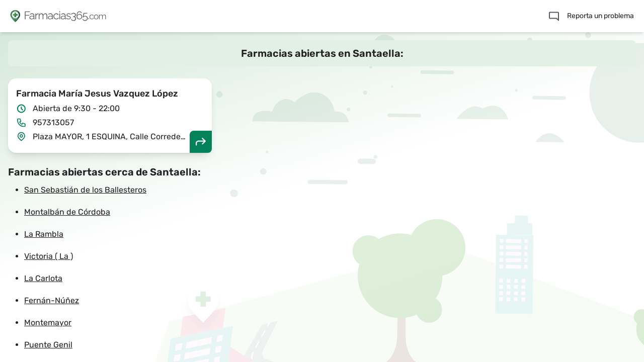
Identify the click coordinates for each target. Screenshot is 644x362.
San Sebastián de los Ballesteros (85, 190)
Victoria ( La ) (49, 256)
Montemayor (48, 323)
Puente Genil (48, 345)
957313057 (53, 122)
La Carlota (43, 278)
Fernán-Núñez (52, 300)
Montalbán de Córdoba (67, 212)
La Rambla (44, 234)
